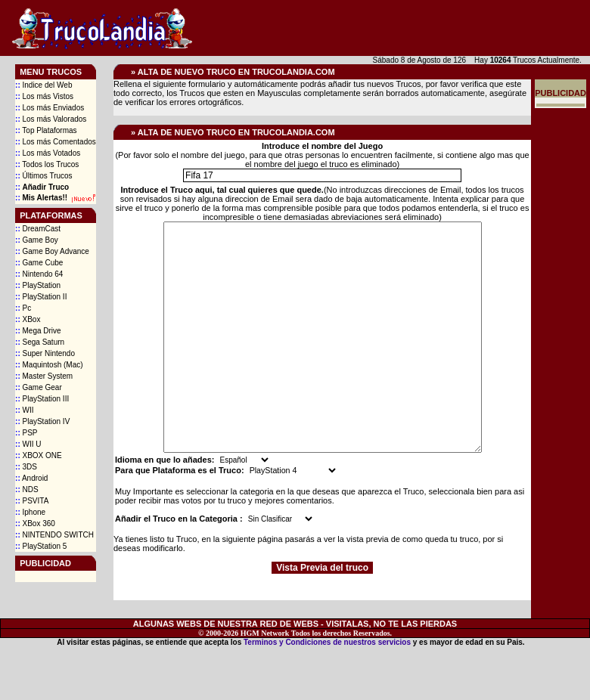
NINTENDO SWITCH (54, 535)
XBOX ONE (39, 455)
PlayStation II (41, 297)
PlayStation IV (42, 421)
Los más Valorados (51, 119)
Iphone (30, 512)
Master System (44, 376)
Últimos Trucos (44, 176)
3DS (26, 467)
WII (24, 410)
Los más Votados (48, 153)
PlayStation (38, 285)
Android (31, 478)
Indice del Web (43, 85)
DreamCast (38, 229)
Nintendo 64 (39, 274)
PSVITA (32, 501)
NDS (27, 489)
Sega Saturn (40, 342)
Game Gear (39, 387)
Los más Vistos (44, 96)
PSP (26, 433)
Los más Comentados (56, 142)
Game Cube (39, 263)
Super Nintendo (45, 353)
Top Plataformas (46, 130)
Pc (23, 308)
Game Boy (37, 240)
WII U (28, 444)
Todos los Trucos (47, 164)
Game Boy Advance (52, 251)
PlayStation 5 (41, 546)
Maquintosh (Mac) (49, 365)
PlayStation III (42, 399)
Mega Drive (38, 331)
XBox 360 (35, 523)
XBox (28, 319)
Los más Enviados (50, 108)
